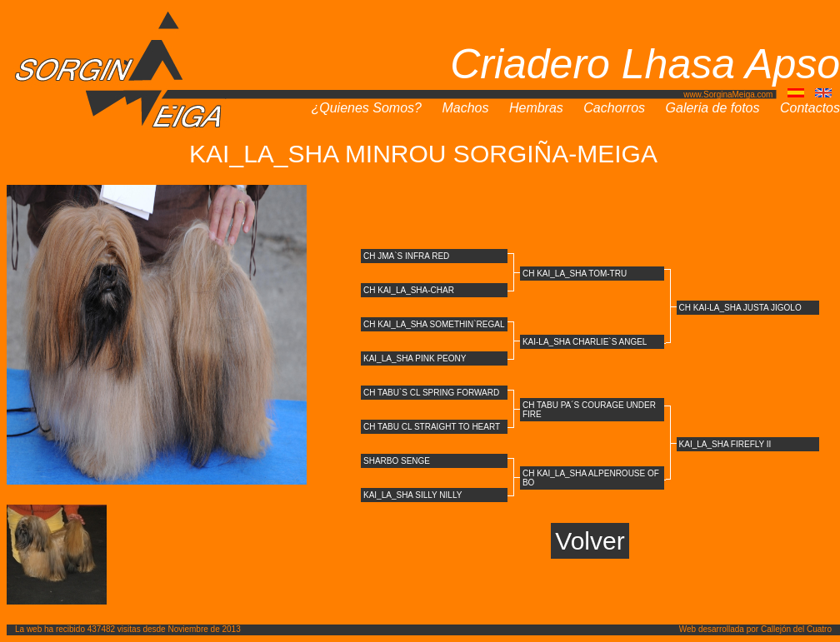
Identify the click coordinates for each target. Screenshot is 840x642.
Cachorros (614, 108)
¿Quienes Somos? (366, 108)
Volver (590, 541)
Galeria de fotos (713, 108)
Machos (465, 108)
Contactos (810, 108)
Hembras (536, 108)
